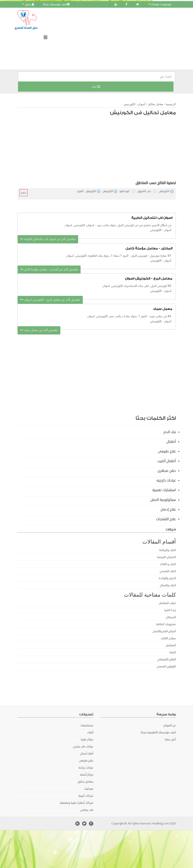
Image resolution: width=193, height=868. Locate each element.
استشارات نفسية (164, 490)
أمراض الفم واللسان (164, 631)
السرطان (171, 617)
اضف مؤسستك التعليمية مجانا (158, 732)
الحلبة (173, 652)
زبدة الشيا (170, 610)
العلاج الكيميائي (166, 659)
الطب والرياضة (167, 550)
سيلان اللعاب (168, 638)
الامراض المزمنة (166, 557)
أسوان (142, 104)
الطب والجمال (168, 585)
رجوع (24, 192)
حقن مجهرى (167, 471)
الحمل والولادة (167, 578)
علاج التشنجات (166, 519)
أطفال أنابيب (167, 461)
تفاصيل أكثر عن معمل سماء (39, 330)
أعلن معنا (170, 739)
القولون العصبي (166, 666)
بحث (96, 86)
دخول (28, 4)
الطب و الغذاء (168, 564)
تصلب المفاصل (167, 603)
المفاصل (171, 645)
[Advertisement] (104, 149)
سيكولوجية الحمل (163, 500)
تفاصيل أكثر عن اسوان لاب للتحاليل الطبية (48, 239)
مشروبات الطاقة (166, 624)
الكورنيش (130, 104)
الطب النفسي (168, 571)
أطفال (171, 441)
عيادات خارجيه (166, 480)
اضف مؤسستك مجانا (56, 4)
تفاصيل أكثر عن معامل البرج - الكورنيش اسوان (50, 300)
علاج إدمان (168, 509)
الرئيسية (171, 104)
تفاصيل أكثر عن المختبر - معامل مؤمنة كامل (49, 269)
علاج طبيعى (167, 451)
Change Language (160, 4)
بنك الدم (170, 432)
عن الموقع (170, 725)
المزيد (80, 191)
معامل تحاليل (155, 104)
